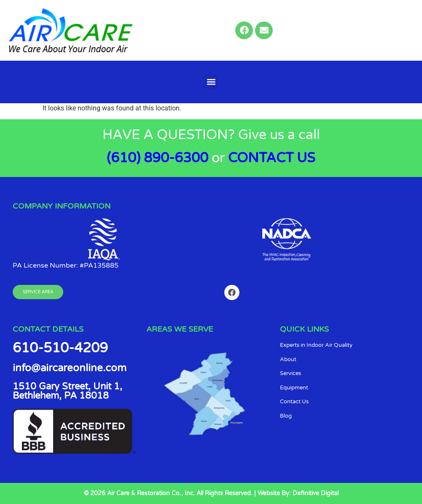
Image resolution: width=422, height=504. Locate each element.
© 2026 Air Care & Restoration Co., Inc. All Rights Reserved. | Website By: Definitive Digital (211, 493)
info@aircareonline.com (70, 368)
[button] (211, 82)
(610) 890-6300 (157, 158)
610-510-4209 (60, 348)
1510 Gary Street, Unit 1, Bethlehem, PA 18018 (67, 391)
